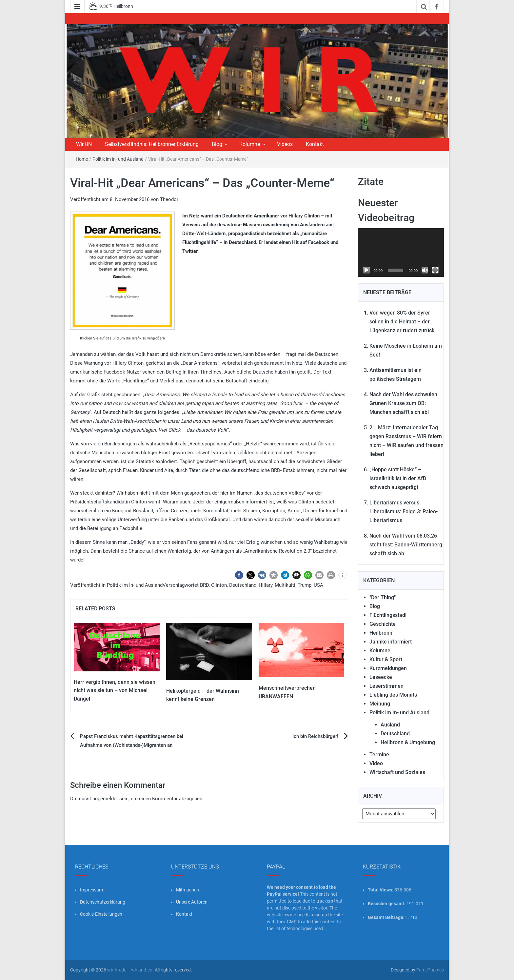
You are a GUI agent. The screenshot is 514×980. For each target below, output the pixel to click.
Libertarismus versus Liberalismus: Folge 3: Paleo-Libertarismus (404, 511)
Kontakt (315, 144)
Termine (379, 755)
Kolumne (250, 144)
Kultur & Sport (386, 659)
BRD (204, 585)
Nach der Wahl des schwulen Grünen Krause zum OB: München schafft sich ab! (403, 403)
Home (82, 159)
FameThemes (430, 970)
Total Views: (381, 890)
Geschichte (383, 624)
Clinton (219, 585)
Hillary (266, 585)
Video (376, 763)
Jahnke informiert (391, 642)
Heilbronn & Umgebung (408, 742)
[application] (401, 253)
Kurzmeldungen (388, 668)
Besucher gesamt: (387, 904)
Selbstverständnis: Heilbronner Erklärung (152, 144)
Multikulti (285, 585)
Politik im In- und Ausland (118, 159)
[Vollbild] (435, 270)
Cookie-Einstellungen (101, 914)
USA (318, 585)
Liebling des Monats (393, 695)
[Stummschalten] (425, 270)
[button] (239, 575)
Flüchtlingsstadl (388, 615)
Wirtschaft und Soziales (397, 772)
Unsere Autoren (192, 902)
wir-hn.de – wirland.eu (130, 970)
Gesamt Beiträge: (387, 917)
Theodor (169, 199)
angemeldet (105, 799)
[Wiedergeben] (366, 270)
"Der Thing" (383, 597)
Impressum (91, 890)
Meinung (380, 704)
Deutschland (243, 585)
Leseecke (381, 677)
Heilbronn (381, 633)
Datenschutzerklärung (103, 902)
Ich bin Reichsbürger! (315, 736)
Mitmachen (188, 890)
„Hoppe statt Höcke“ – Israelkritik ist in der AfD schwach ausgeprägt (398, 478)
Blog (217, 144)
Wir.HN (84, 144)
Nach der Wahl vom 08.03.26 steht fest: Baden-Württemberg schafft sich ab (406, 545)
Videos (285, 144)
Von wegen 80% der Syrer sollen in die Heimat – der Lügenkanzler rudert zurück (402, 322)
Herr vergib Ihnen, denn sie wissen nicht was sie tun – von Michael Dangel (115, 690)
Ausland (390, 725)
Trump (305, 585)
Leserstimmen (386, 686)
